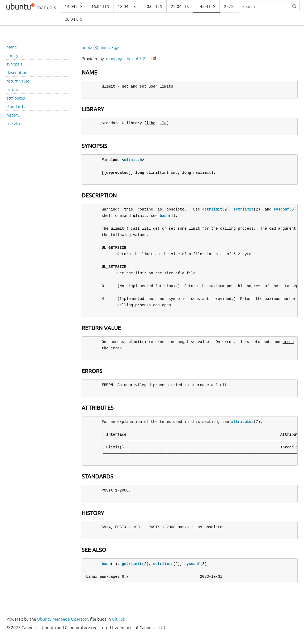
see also (14, 123)
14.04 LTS (73, 6)
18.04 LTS (127, 6)
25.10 (229, 6)
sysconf (282, 209)
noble (87, 47)
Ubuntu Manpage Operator (63, 619)
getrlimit (212, 209)
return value (18, 81)
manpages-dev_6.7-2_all (129, 59)
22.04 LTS (180, 6)
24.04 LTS (206, 6)
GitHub (119, 619)
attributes (16, 98)
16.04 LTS (100, 6)
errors (12, 89)
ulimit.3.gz (109, 47)
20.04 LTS (153, 6)
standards (16, 106)
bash (164, 216)
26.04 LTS (73, 19)
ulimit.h (133, 160)
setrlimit (243, 209)
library (12, 55)
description (17, 72)
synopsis (14, 64)
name (12, 47)
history (13, 115)
